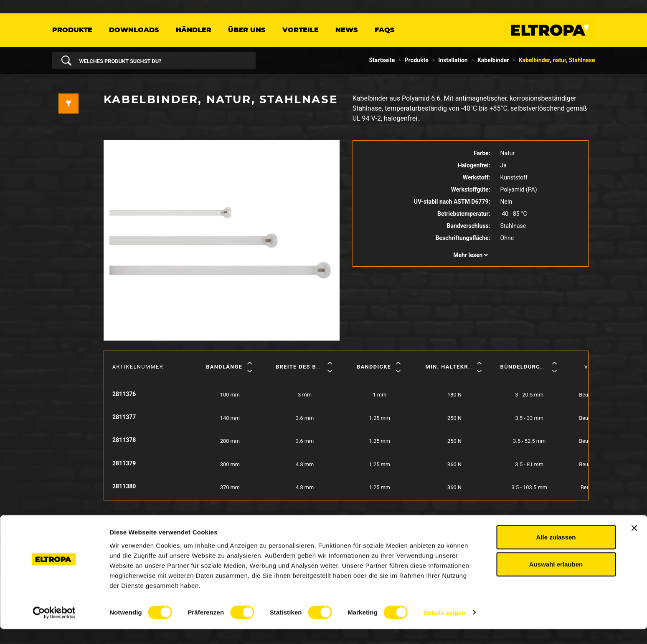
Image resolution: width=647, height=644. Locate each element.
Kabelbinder (493, 60)
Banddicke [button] (374, 367)
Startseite (382, 60)
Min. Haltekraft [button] (452, 367)
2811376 (124, 394)
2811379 (124, 463)
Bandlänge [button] (224, 367)
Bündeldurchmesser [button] (535, 367)
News (347, 30)
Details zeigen (444, 628)
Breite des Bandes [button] (306, 367)
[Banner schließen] (634, 543)
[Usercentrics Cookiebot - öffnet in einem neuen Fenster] (54, 628)
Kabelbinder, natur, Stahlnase (557, 60)
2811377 (124, 417)
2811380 (124, 486)
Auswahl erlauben (556, 580)
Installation (453, 60)
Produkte (72, 30)
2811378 (124, 440)
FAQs (385, 30)
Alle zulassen (556, 552)
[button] (471, 255)
